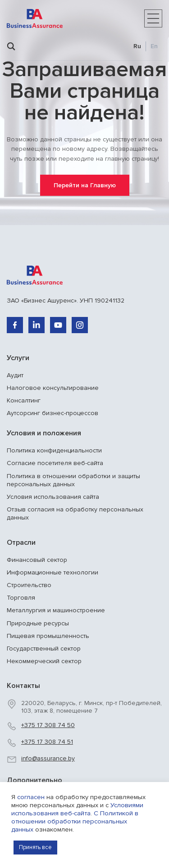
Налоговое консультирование (53, 388)
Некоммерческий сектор (44, 661)
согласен (31, 797)
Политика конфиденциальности (54, 450)
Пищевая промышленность (48, 636)
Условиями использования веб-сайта (77, 809)
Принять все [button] (35, 847)
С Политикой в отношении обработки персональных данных (75, 821)
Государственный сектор (44, 649)
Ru (137, 46)
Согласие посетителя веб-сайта (55, 463)
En (154, 46)
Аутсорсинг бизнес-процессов (53, 413)
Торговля (21, 598)
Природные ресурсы (38, 623)
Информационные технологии (53, 572)
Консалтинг (24, 400)
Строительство (29, 585)
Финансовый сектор (37, 560)
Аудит (15, 375)
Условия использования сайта (53, 497)
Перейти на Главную (85, 185)
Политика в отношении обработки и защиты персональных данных (73, 480)
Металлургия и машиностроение (56, 610)
